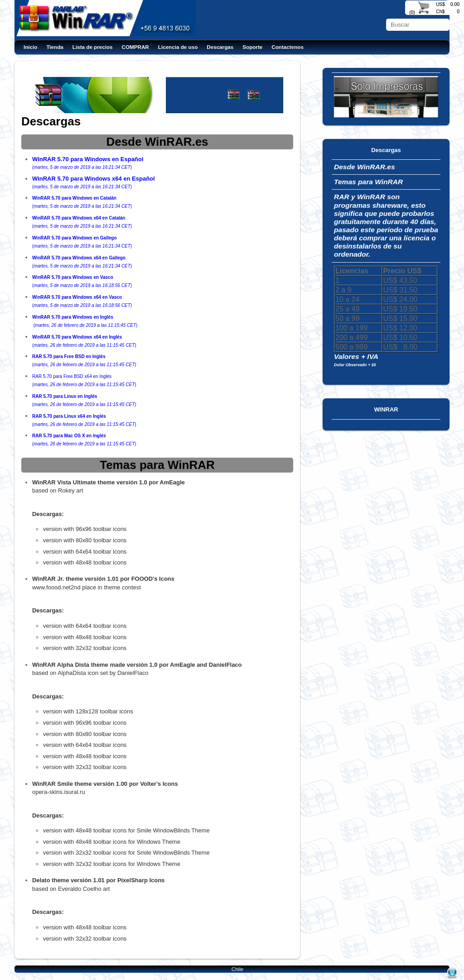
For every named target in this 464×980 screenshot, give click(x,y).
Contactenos (288, 47)
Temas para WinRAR (368, 182)
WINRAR (386, 409)
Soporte (252, 47)
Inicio (30, 47)
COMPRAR (135, 47)
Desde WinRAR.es (365, 167)
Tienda (55, 47)
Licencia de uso (178, 47)
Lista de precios (93, 47)
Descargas (220, 47)
